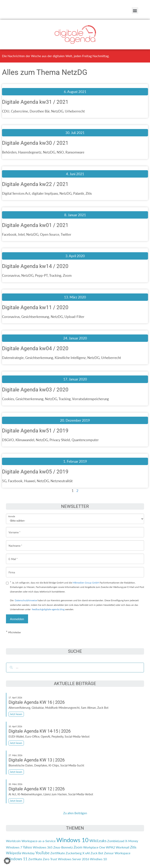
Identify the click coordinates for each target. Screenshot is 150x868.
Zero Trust (50, 859)
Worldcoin (13, 841)
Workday (28, 853)
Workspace (122, 853)
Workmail (123, 847)
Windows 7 (14, 847)
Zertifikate (58, 853)
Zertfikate (35, 859)
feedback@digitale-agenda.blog (48, 609)
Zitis (133, 847)
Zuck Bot (97, 853)
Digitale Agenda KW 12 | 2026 (37, 789)
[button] (135, 10)
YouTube (42, 853)
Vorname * (15, 529)
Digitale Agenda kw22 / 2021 (35, 184)
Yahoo (27, 847)
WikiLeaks (98, 841)
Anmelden (17, 619)
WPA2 (110, 847)
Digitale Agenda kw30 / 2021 (35, 143)
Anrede (12, 514)
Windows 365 (43, 847)
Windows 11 (17, 859)
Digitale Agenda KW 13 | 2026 (37, 760)
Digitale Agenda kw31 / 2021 (35, 102)
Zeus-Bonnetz (63, 847)
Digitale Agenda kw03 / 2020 (35, 390)
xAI (87, 853)
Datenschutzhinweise (26, 600)
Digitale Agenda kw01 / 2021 (35, 225)
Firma (12, 569)
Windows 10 (72, 840)
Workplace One (94, 847)
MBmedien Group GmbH (86, 583)
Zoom (78, 847)
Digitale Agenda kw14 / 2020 (35, 266)
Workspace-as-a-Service (38, 841)
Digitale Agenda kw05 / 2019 (35, 472)
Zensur (109, 853)
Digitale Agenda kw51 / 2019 (35, 431)
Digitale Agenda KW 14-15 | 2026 (40, 731)
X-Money (132, 841)
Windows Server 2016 (74, 859)
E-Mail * (13, 556)
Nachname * (15, 543)
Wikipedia (14, 853)
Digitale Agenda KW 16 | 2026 (37, 702)
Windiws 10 (98, 859)
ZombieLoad (116, 841)
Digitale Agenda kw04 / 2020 (35, 348)
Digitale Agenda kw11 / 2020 (35, 307)
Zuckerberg (74, 853)
